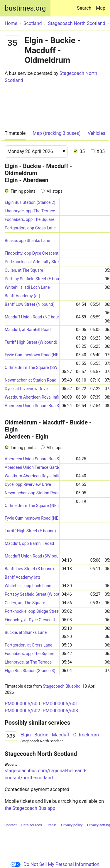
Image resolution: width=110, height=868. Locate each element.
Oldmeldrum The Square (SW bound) (32, 367)
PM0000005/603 (60, 711)
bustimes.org (25, 8)
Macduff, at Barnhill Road (28, 330)
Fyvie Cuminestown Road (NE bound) (32, 355)
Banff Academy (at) (22, 296)
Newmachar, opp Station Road (32, 493)
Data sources (32, 825)
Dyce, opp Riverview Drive (28, 484)
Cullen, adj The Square (25, 603)
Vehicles (97, 133)
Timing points (23, 191)
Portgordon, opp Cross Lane (30, 228)
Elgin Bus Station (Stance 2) (30, 202)
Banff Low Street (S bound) (29, 569)
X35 (98, 151)
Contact (11, 825)
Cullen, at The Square (24, 270)
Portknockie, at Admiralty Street (32, 262)
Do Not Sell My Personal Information (55, 864)
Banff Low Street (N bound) (30, 304)
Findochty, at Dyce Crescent (30, 620)
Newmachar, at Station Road (31, 380)
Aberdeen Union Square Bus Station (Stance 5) (32, 406)
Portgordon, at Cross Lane (28, 645)
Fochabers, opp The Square (29, 219)
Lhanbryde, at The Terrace (28, 662)
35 (79, 151)
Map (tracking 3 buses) (57, 133)
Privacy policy (72, 825)
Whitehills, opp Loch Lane (28, 586)
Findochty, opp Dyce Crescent (32, 253)
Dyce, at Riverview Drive (26, 389)
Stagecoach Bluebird (62, 686)
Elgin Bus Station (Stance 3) (30, 671)
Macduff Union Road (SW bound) (32, 556)
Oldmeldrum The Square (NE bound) (32, 506)
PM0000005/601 (60, 704)
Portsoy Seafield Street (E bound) (32, 279)
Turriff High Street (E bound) (30, 531)
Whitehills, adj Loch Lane (27, 287)
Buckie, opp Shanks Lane (27, 241)
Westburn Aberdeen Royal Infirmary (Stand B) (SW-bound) (32, 397)
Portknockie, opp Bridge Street (32, 611)
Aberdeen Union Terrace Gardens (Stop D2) (32, 467)
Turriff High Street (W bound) (31, 342)
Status (51, 825)
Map (101, 8)
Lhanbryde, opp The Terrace (30, 211)
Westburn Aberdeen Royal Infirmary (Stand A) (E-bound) (32, 476)
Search (85, 5)
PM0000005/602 (22, 711)
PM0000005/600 (22, 704)
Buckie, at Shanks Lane (26, 632)
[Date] (36, 152)
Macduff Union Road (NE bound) (32, 317)
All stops (55, 191)
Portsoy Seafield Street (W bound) (32, 594)
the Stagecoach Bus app (30, 808)
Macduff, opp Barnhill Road (29, 543)
